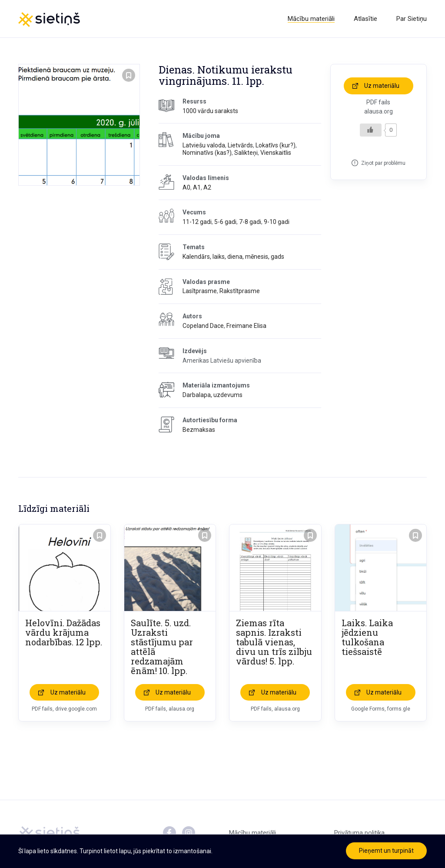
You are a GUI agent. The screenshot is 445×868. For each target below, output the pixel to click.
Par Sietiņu (412, 19)
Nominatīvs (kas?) (207, 153)
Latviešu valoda (204, 145)
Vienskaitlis (276, 153)
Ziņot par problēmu (383, 163)
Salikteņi (246, 153)
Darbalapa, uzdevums (213, 395)
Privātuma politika (359, 833)
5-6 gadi (225, 222)
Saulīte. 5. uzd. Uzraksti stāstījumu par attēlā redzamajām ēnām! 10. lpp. (162, 647)
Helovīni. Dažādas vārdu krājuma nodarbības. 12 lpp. (64, 632)
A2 (207, 187)
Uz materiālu (382, 86)
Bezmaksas (199, 430)
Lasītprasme (200, 291)
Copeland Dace (203, 326)
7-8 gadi (250, 222)
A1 (197, 187)
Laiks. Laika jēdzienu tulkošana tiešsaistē (367, 637)
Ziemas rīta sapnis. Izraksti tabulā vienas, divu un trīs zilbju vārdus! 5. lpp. (274, 642)
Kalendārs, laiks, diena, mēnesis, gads (233, 257)
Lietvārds (240, 145)
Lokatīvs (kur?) (276, 145)
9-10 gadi (277, 222)
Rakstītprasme (240, 291)
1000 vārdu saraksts (210, 111)
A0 (186, 187)
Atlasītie (365, 19)
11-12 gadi (197, 222)
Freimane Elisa (246, 326)
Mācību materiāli (311, 19)
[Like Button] (371, 130)
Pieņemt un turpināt (386, 851)
